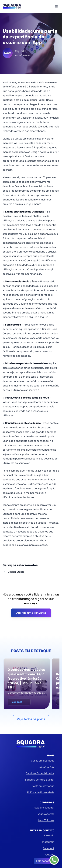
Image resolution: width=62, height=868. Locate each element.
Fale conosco (44, 861)
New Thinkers (46, 820)
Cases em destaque (43, 761)
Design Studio (16, 572)
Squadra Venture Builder (40, 780)
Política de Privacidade (41, 792)
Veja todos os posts (31, 719)
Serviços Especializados (40, 773)
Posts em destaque (43, 786)
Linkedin (49, 836)
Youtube (49, 855)
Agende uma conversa (31, 613)
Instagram (48, 842)
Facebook (49, 848)
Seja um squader (44, 808)
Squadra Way (46, 767)
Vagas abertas (46, 814)
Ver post (19, 702)
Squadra (21, 51)
